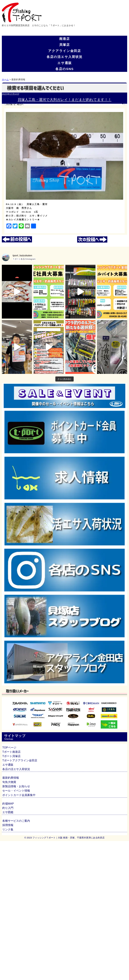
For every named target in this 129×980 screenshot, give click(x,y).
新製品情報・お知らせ (16, 786)
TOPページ (9, 748)
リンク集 (8, 830)
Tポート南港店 (11, 752)
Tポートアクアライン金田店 (20, 760)
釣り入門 (8, 808)
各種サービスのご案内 (16, 821)
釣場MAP (8, 804)
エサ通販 (65, 63)
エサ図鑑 (8, 812)
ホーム (5, 79)
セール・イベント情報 (16, 791)
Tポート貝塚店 (11, 756)
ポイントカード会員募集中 (19, 795)
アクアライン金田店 (64, 51)
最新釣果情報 (11, 778)
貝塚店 (64, 45)
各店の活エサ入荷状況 (64, 57)
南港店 (64, 39)
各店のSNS (64, 69)
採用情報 (8, 825)
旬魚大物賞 (9, 782)
